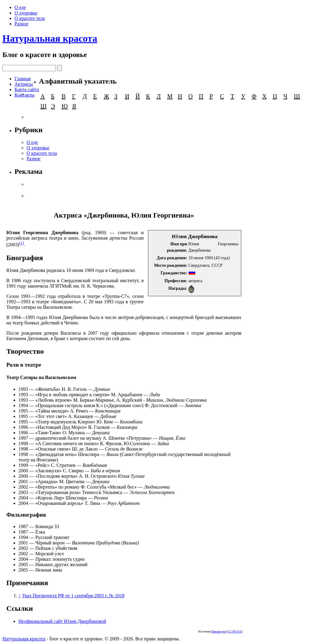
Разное (21, 24)
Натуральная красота (50, 38)
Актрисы (24, 84)
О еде (20, 7)
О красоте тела (30, 18)
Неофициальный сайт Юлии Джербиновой (62, 621)
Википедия (219, 631)
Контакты (24, 95)
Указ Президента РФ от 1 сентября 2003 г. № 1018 (73, 596)
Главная (23, 79)
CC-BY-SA (234, 631)
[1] (22, 243)
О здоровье (26, 13)
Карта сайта (27, 89)
